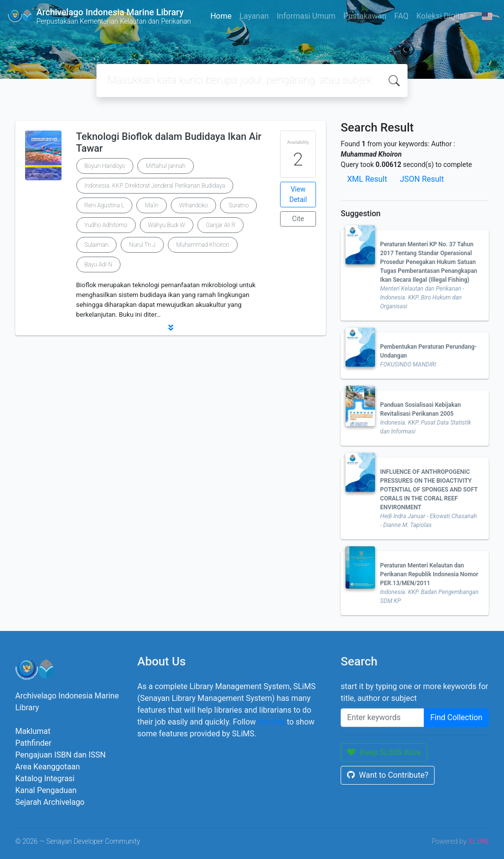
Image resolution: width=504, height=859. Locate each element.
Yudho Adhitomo (106, 225)
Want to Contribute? (388, 775)
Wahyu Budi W (167, 225)
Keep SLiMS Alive (384, 752)
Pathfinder (33, 743)
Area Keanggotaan (47, 767)
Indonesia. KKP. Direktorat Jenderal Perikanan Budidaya (155, 186)
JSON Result (422, 179)
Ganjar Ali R (220, 225)
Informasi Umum (306, 16)
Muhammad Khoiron (203, 245)
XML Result (367, 179)
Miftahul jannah (166, 166)
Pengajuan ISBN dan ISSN (61, 755)
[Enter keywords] (382, 718)
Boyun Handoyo (105, 166)
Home (221, 16)
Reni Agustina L (105, 205)
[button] (171, 328)
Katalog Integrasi (45, 778)
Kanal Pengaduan (46, 790)
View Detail (298, 194)
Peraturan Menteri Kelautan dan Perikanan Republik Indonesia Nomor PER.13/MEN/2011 (429, 574)
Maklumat (33, 731)
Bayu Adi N (99, 264)
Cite (298, 219)
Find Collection (456, 717)
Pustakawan (365, 16)
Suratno (238, 205)
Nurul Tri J (142, 245)
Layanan (254, 16)
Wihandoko (194, 205)
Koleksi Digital (442, 16)
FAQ (401, 16)
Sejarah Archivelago (50, 802)
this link (271, 722)
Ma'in (151, 205)
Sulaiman (97, 245)
